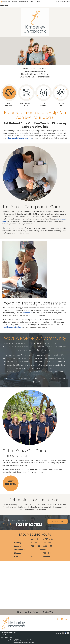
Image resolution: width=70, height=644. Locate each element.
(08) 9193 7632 (65, 2)
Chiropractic (26, 96)
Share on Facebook (66, 633)
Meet (9, 96)
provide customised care (13, 327)
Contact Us (58, 521)
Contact (61, 96)
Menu (4, 6)
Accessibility (26, 640)
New (44, 96)
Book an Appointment (9, 2)
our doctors (27, 313)
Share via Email (68, 633)
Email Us (37, 2)
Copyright (9, 640)
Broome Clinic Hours (26, 2)
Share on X (63, 633)
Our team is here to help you (20, 138)
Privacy (19, 640)
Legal (14, 640)
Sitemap (32, 640)
